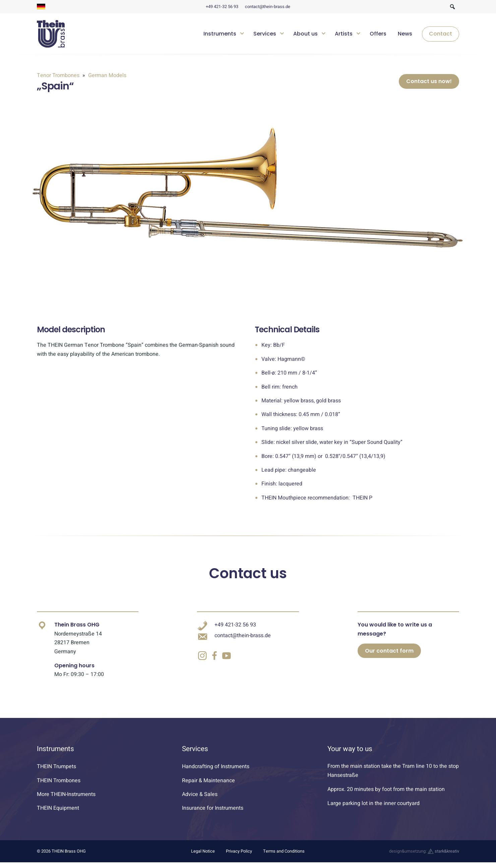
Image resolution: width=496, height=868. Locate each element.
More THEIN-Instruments (66, 800)
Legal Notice (203, 857)
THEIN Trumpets (56, 772)
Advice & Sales (200, 800)
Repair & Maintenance (208, 786)
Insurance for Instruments (213, 814)
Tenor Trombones (59, 75)
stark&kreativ (443, 857)
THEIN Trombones (59, 786)
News (405, 34)
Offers (378, 34)
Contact (441, 34)
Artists (344, 34)
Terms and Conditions (284, 857)
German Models (107, 75)
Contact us (248, 579)
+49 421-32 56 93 (222, 7)
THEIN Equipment (58, 814)
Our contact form (389, 656)
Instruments (220, 34)
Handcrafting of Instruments (216, 772)
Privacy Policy (239, 857)
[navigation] (329, 34)
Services (265, 34)
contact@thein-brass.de (268, 7)
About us (305, 34)
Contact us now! (429, 84)
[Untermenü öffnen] (242, 33)
